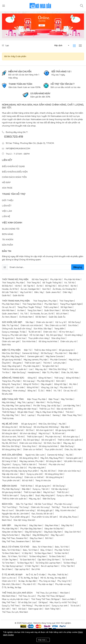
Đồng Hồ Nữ (32, 387)
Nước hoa (21, 338)
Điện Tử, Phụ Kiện (50, 372)
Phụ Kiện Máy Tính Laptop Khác (16, 406)
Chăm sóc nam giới (11, 341)
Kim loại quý (29, 381)
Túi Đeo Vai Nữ (61, 553)
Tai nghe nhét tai (50, 366)
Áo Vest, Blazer (9, 317)
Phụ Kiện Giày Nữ (10, 529)
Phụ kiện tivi (61, 353)
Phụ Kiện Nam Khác (11, 304)
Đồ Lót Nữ (63, 286)
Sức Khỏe (73, 325)
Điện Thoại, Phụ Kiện (36, 399)
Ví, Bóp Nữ (27, 553)
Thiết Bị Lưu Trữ (46, 409)
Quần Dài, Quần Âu (57, 317)
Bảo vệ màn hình (64, 409)
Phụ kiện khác (43, 415)
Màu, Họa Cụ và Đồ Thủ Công (63, 602)
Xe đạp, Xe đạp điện (27, 581)
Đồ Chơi (30, 430)
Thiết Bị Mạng (8, 412)
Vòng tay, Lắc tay (49, 387)
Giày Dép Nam (36, 525)
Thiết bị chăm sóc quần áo (14, 369)
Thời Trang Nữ (33, 283)
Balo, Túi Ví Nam (30, 550)
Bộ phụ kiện (7, 394)
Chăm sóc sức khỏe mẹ (30, 443)
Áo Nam (21, 310)
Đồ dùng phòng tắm (11, 449)
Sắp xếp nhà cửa (10, 474)
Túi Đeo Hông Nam (38, 556)
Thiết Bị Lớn (62, 492)
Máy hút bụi (74, 360)
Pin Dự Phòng (53, 402)
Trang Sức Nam (34, 310)
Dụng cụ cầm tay (65, 495)
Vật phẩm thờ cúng (73, 461)
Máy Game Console (55, 356)
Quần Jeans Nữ (53, 292)
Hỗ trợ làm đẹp (37, 335)
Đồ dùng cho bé (9, 427)
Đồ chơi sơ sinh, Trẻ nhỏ (13, 437)
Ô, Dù (41, 391)
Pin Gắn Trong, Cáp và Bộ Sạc (47, 406)
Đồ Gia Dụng (74, 322)
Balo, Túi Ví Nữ (62, 547)
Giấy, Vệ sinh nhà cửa (65, 510)
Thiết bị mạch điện (32, 492)
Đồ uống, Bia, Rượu (68, 517)
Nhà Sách (64, 593)
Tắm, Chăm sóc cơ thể (55, 325)
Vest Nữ (46, 289)
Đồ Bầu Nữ (7, 286)
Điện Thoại (53, 399)
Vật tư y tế (60, 322)
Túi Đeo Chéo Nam (10, 553)
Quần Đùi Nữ (18, 295)
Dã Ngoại (43, 602)
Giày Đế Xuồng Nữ (33, 532)
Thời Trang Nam (66, 301)
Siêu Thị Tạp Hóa (10, 325)
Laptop (31, 415)
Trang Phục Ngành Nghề (71, 304)
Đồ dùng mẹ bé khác (48, 341)
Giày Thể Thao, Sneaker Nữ (14, 538)
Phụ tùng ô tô (64, 581)
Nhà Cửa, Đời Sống (11, 353)
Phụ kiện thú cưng (63, 504)
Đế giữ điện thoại (25, 412)
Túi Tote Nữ (67, 560)
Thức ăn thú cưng (70, 507)
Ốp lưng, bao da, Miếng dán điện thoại (19, 409)
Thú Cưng (23, 507)
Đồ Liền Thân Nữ (10, 292)
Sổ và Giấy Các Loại (27, 602)
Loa (31, 369)
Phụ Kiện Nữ (56, 279)
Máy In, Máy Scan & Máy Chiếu (49, 412)
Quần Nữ (6, 295)
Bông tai (32, 391)
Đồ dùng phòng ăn (54, 477)
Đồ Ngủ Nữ (50, 286)
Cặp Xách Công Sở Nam (48, 560)
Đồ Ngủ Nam (66, 307)
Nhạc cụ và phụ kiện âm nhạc (15, 599)
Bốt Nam (36, 541)
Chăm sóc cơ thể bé (32, 449)
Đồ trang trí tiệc (9, 461)
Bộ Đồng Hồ (8, 387)
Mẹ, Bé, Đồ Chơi (9, 443)
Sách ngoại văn (35, 609)
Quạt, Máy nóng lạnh (11, 366)
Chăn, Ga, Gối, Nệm (70, 372)
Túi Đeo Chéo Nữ (57, 556)
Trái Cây (55, 507)
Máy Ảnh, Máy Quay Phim (13, 356)
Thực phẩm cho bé (53, 449)
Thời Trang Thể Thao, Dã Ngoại (45, 599)
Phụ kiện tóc (66, 387)
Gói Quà (22, 609)
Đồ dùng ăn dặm (9, 433)
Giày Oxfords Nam (10, 535)
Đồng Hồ (32, 378)
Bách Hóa (6, 345)
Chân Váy (67, 292)
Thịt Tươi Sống (9, 507)
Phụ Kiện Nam (51, 304)
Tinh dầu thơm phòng (12, 477)
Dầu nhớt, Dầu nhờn (11, 584)
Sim (23, 415)
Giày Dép (26, 535)
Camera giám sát (35, 356)
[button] (62, 45)
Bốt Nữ (49, 538)
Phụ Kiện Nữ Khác (72, 279)
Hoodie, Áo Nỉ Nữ (10, 289)
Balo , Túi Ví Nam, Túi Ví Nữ (14, 556)
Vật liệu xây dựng (59, 489)
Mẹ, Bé (62, 424)
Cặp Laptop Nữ (22, 569)
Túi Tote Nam (8, 563)
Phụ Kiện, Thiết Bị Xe (57, 575)
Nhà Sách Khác (9, 596)
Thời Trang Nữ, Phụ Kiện (13, 283)
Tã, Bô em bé (34, 332)
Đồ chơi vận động (28, 433)
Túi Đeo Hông (69, 563)
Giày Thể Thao (9, 602)
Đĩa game (17, 363)
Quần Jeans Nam (10, 314)
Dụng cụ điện (27, 495)
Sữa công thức (58, 338)
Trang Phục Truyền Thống (29, 307)
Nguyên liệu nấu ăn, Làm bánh (15, 514)
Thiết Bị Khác (26, 486)
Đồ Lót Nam (62, 314)
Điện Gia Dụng (19, 372)
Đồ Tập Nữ (29, 286)
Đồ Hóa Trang (68, 310)
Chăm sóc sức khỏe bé (31, 325)
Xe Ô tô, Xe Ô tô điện (35, 575)
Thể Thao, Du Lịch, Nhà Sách (15, 612)
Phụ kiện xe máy (63, 584)
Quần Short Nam (52, 310)
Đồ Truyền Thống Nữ (52, 283)
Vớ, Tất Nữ (69, 283)
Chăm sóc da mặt (44, 322)
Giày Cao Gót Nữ (72, 532)
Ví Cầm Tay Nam (9, 560)
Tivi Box (6, 372)
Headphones (34, 372)
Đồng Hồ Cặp (60, 384)
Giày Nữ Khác (20, 525)
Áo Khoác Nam (26, 317)
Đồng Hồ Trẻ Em (31, 384)
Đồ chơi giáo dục (71, 437)
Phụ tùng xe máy (47, 581)
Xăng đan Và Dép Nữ (54, 529)
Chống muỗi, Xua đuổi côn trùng (16, 329)
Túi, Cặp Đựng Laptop (12, 566)
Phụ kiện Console (58, 360)
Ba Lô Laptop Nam (50, 566)
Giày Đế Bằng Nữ (40, 535)
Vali (14, 609)
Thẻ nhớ (47, 363)
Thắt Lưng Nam (51, 307)
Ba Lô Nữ (36, 569)
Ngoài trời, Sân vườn (35, 455)
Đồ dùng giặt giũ (45, 510)
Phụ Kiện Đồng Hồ (45, 381)
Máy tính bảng (8, 402)
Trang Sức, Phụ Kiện (11, 381)
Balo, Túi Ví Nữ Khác (11, 550)
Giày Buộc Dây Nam (53, 532)
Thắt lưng (59, 378)
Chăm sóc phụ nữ (68, 341)
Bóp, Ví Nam (46, 550)
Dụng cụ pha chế (34, 474)
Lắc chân (20, 387)
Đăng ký (78, 267)
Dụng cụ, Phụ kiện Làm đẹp (14, 335)
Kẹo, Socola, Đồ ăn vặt (42, 514)
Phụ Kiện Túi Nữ (62, 550)
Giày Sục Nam (36, 538)
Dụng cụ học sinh (60, 606)
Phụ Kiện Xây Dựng (11, 489)
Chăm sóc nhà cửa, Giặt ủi (14, 468)
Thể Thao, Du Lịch (27, 596)
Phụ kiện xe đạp (45, 584)
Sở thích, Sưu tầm (52, 443)
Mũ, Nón (73, 384)
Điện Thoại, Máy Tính (72, 415)
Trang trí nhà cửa (43, 480)
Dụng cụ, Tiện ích (40, 489)
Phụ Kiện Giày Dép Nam (31, 529)
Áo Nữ (39, 286)
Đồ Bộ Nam (41, 317)
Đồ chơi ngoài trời (44, 430)
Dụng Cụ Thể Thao (11, 606)
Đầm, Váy (39, 292)
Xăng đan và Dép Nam (12, 532)
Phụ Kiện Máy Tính (10, 415)
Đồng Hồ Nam (45, 378)
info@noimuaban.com (18, 148)
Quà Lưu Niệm (68, 599)
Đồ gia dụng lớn (66, 350)
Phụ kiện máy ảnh (31, 366)
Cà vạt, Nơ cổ (8, 307)
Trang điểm (59, 329)
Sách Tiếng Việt (52, 609)
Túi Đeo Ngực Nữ (25, 563)
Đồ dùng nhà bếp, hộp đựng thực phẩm (20, 471)
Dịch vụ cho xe (9, 578)
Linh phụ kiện (59, 363)
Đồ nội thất (27, 480)
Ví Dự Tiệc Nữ (67, 566)
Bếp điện (73, 353)
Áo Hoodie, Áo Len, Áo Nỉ (42, 314)
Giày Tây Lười (57, 535)
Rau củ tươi (7, 510)
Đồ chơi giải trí (48, 440)
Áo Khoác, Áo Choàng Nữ (64, 289)
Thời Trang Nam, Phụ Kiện (45, 301)
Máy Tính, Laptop (25, 402)
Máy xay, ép (41, 369)
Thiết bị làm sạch (32, 363)
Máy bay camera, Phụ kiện (35, 360)
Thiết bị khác (8, 418)
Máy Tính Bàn (67, 399)
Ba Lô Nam (7, 569)
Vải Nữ (18, 286)
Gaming (56, 415)
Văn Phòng (27, 606)
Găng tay (6, 391)
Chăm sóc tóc (50, 332)
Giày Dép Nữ (67, 525)
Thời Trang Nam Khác (32, 304)
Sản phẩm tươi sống (25, 510)
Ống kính (6, 363)
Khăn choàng (19, 391)
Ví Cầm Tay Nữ (32, 566)
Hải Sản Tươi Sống (43, 504)
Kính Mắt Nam (8, 310)
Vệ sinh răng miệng (73, 335)
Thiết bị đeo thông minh (45, 350)
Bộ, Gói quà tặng (54, 335)
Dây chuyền (46, 384)
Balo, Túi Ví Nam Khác (42, 547)
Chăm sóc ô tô (9, 581)
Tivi (71, 369)
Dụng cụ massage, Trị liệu (14, 332)
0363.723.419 (14, 137)
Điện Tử (28, 350)
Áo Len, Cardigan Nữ (30, 289)
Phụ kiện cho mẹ (53, 437)
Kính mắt (60, 381)
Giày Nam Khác (52, 525)
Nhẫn (48, 391)
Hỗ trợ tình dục (66, 332)
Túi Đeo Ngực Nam (43, 553)
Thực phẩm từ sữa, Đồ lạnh (44, 517)
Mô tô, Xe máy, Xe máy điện (53, 578)
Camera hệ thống (30, 353)
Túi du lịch (75, 606)
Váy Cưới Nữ (26, 292)
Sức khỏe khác (29, 341)
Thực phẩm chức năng (38, 338)
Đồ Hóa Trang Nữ (40, 279)
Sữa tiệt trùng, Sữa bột (24, 520)
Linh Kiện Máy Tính (71, 406)
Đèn (22, 474)
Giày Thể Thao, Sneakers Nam (16, 541)
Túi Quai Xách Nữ (27, 560)
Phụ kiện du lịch (42, 606)
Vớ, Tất (24, 314)
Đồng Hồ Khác (73, 378)
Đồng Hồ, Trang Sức (11, 384)
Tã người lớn (8, 338)
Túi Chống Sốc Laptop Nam (48, 563)
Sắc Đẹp (29, 322)
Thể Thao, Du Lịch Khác (47, 593)
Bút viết (6, 609)
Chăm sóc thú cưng (40, 507)
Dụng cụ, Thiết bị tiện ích (24, 464)
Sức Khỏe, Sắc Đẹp (42, 329)
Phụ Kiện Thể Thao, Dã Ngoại (51, 596)
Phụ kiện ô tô (29, 584)
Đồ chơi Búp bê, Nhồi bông (46, 427)
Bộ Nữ (74, 286)
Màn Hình (40, 402)
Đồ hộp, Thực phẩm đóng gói (15, 517)
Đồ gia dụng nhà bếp (11, 360)
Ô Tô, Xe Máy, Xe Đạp (28, 578)
